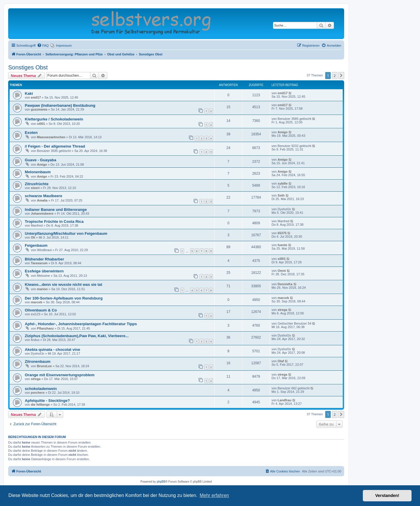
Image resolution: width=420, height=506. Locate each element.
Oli (33, 237)
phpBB (161, 482)
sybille (283, 183)
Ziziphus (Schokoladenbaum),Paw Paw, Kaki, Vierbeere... (77, 336)
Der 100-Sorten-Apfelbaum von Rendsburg (64, 298)
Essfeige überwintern (44, 271)
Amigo (283, 132)
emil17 (36, 97)
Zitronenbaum (38, 361)
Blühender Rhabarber (44, 259)
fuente (282, 245)
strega (282, 310)
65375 (282, 233)
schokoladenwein (41, 389)
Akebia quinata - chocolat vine (52, 350)
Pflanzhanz (45, 328)
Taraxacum (39, 263)
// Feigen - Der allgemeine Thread (55, 146)
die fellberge (40, 405)
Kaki (29, 93)
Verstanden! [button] (387, 496)
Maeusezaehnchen (51, 137)
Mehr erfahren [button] (214, 495)
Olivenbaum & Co (41, 310)
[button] (341, 76)
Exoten (31, 133)
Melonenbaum (38, 172)
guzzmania (39, 109)
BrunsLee (44, 366)
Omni (282, 271)
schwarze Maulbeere (43, 196)
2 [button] (335, 76)
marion (42, 289)
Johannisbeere (42, 213)
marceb (37, 302)
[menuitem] (43, 45)
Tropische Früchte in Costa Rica (54, 222)
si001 (41, 124)
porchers (38, 393)
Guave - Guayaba (41, 160)
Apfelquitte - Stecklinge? (47, 401)
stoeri (35, 188)
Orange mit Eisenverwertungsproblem (60, 375)
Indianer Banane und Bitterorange (56, 210)
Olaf (281, 361)
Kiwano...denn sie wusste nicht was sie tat (63, 284)
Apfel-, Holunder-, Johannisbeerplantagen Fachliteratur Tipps (81, 324)
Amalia (42, 200)
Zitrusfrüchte (37, 184)
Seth (281, 195)
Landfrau (285, 400)
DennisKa (285, 284)
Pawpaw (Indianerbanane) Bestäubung (60, 105)
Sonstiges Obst (28, 67)
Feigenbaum (36, 245)
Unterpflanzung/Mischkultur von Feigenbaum (66, 233)
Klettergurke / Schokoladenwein (54, 119)
